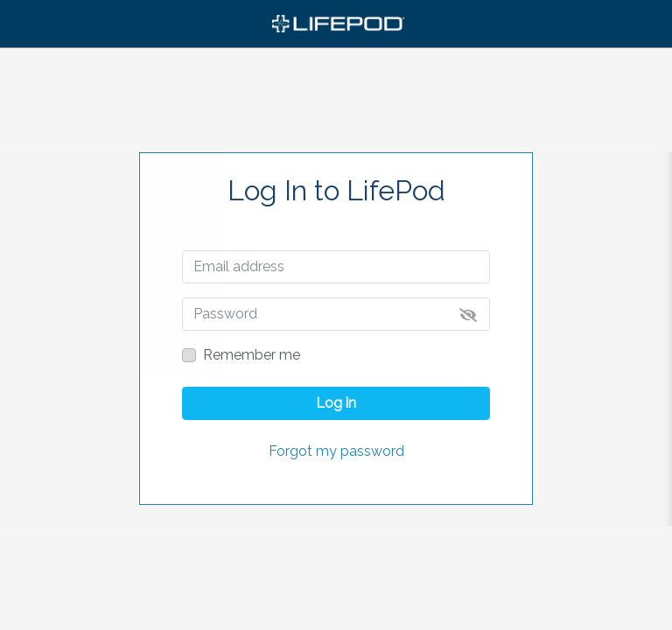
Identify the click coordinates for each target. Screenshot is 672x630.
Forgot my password (336, 451)
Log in (336, 403)
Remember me (252, 355)
